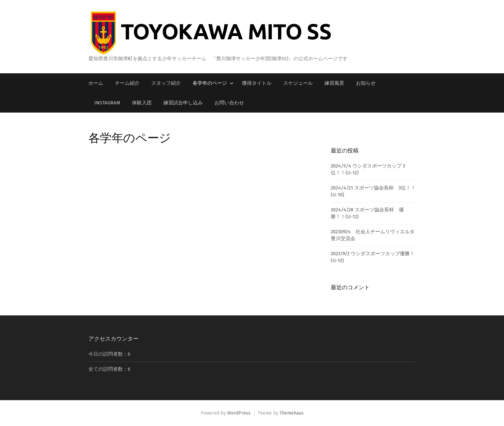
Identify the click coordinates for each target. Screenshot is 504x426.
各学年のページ (210, 83)
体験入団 (142, 103)
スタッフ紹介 (166, 83)
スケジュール (298, 83)
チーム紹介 (127, 83)
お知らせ (366, 83)
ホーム (96, 83)
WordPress (239, 413)
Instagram (107, 103)
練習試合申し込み (183, 103)
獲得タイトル (257, 83)
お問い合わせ (229, 103)
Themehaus (292, 413)
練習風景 (334, 83)
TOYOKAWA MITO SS (226, 31)
